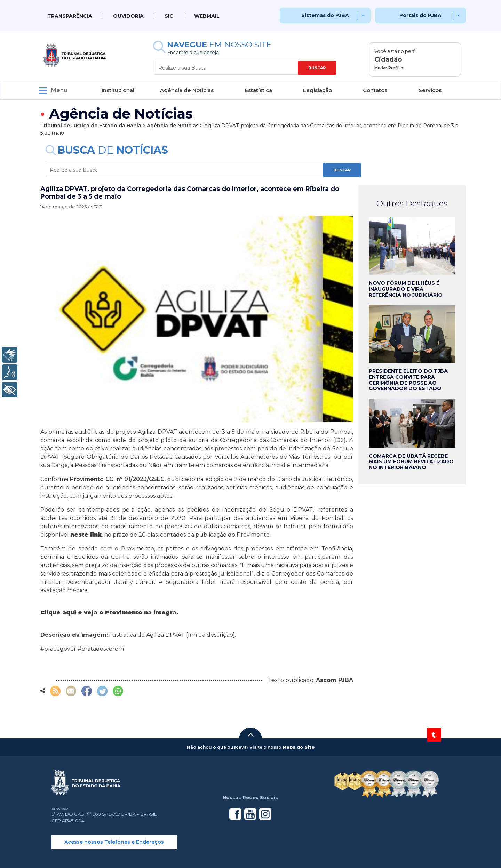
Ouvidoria (128, 16)
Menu (59, 90)
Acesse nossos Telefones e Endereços (114, 842)
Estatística (259, 90)
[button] (250, 735)
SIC (169, 16)
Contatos (375, 90)
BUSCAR (317, 68)
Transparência (70, 16)
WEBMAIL (207, 16)
